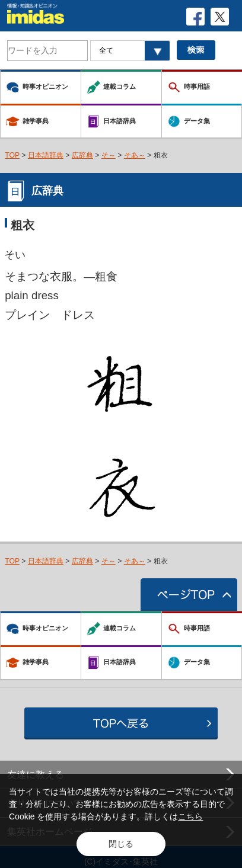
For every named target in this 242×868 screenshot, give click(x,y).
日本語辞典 (46, 155)
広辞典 (82, 155)
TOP (12, 155)
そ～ (109, 155)
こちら (190, 816)
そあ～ (135, 155)
